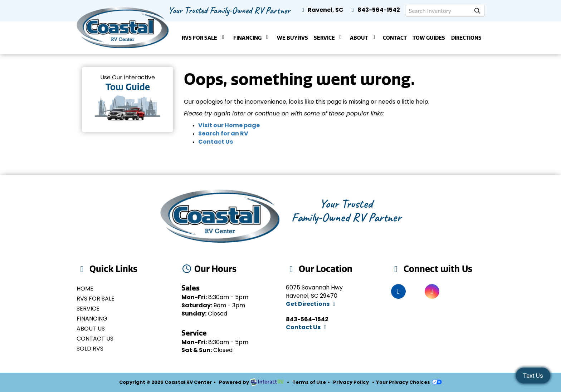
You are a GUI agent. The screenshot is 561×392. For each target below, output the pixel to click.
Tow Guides (429, 38)
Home (85, 289)
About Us (91, 329)
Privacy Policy (351, 383)
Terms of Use (309, 383)
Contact (395, 38)
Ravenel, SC (321, 10)
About (364, 38)
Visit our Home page (229, 126)
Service (329, 38)
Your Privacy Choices (409, 383)
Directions (466, 38)
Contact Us (216, 142)
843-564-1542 (375, 10)
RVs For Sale (204, 38)
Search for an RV (223, 134)
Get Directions (312, 304)
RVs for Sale (96, 299)
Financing (252, 38)
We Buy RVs (292, 38)
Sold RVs (90, 349)
